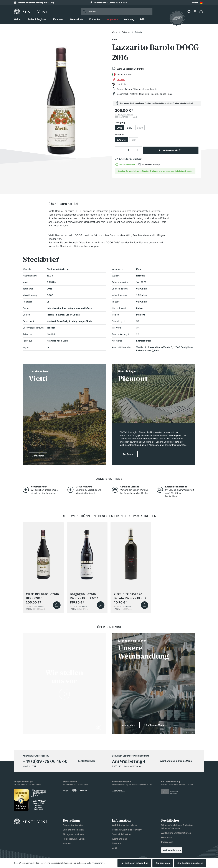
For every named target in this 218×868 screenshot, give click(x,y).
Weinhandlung (120, 839)
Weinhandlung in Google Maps (176, 761)
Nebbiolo (52, 334)
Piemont (141, 315)
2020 (141, 128)
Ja (48, 347)
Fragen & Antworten (73, 825)
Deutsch (197, 3)
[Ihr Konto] (195, 12)
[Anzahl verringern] (119, 150)
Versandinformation (73, 830)
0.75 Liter (121, 140)
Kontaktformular (87, 761)
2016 (120, 128)
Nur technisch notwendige (134, 863)
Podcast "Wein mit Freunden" (127, 830)
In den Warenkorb (171, 150)
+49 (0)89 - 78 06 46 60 (45, 761)
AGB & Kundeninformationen (176, 833)
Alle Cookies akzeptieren (190, 863)
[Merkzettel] (189, 12)
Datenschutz (168, 837)
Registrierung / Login (74, 839)
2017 (130, 128)
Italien (139, 308)
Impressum (167, 842)
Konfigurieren (163, 863)
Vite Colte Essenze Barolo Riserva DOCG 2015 (130, 596)
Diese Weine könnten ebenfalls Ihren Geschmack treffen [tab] (109, 516)
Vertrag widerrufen (172, 850)
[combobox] (197, 3)
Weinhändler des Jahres (125, 825)
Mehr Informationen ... (96, 863)
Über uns (117, 843)
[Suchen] (83, 11)
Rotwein (140, 276)
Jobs (115, 848)
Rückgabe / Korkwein (74, 834)
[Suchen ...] (119, 11)
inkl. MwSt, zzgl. (124, 115)
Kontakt (67, 843)
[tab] (63, 204)
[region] (61, 97)
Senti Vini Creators (122, 834)
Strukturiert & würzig (58, 269)
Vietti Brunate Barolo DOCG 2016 (42, 596)
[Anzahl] (129, 150)
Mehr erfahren (129, 725)
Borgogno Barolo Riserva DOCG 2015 (84, 596)
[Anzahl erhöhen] (138, 150)
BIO (135, 140)
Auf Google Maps (155, 725)
